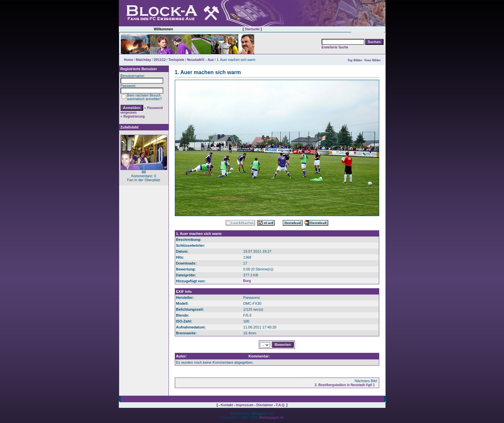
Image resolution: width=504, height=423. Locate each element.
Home (129, 60)
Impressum (245, 405)
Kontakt (227, 405)
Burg (247, 281)
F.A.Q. (280, 405)
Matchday (144, 60)
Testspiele (176, 60)
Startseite (252, 29)
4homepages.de (271, 418)
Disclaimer (265, 405)
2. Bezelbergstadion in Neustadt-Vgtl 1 (345, 385)
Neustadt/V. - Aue (200, 60)
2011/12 (160, 60)
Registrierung (134, 116)
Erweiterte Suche (335, 47)
